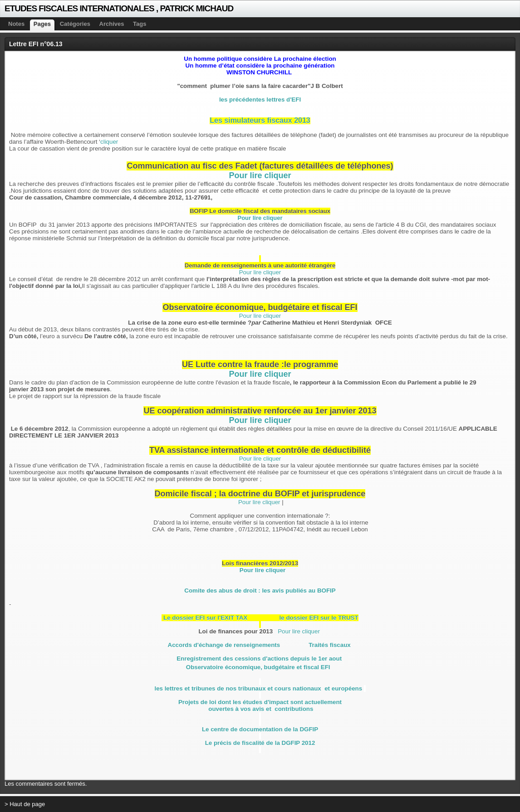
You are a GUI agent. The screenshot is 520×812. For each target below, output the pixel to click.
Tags (140, 24)
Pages (42, 24)
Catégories (75, 24)
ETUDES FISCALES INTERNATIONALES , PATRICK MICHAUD (119, 8)
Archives (112, 24)
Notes (16, 24)
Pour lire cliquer (260, 175)
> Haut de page (25, 804)
